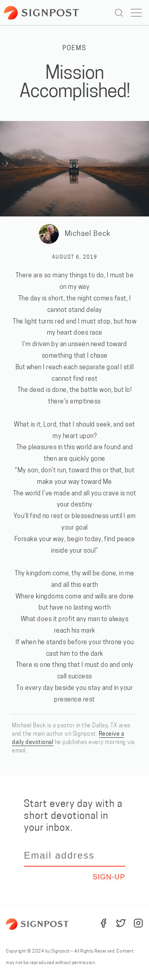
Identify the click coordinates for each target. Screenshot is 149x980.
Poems (74, 49)
